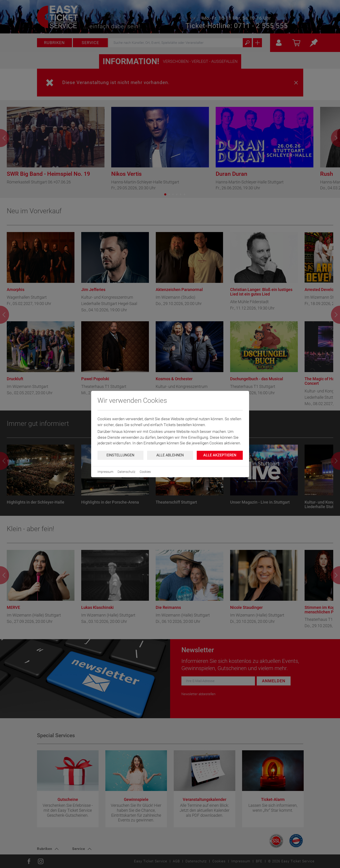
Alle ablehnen (170, 455)
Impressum (105, 472)
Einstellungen (120, 455)
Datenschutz (126, 472)
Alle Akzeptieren (220, 455)
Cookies (145, 472)
